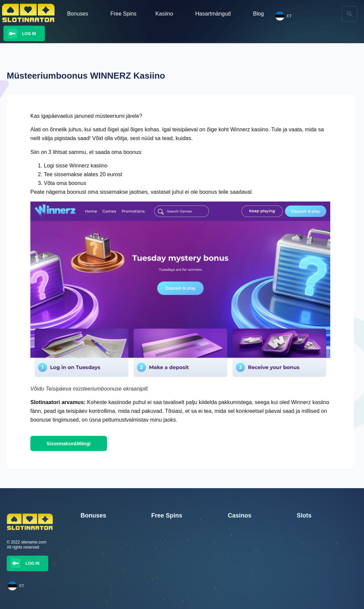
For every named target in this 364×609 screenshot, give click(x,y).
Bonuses (79, 14)
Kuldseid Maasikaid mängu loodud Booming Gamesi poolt (324, 562)
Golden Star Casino (245, 542)
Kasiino (166, 14)
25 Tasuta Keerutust (169, 554)
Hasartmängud (215, 14)
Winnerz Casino (242, 578)
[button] (349, 14)
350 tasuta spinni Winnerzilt (105, 554)
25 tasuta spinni (165, 542)
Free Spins (123, 14)
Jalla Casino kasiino (246, 554)
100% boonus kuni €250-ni (105, 578)
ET (16, 586)
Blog (258, 14)
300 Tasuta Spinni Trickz (103, 566)
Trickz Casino (240, 566)
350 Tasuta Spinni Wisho (103, 542)
